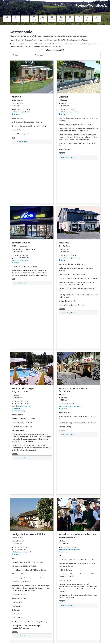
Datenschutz (97, 18)
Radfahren (16, 18)
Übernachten (43, 18)
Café (16, 55)
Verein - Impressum (88, 19)
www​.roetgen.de (70, 18)
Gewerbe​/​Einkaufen (61, 19)
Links (79, 18)
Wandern (25, 18)
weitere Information (20, 142)
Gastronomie (52, 18)
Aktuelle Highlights (34, 19)
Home (7, 18)
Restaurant (40, 55)
